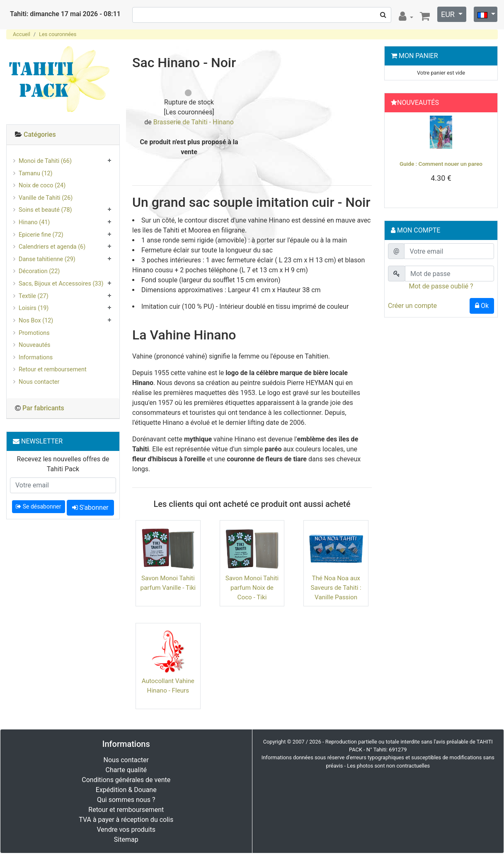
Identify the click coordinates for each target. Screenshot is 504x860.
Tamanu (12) (36, 173)
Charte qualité (126, 770)
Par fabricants (43, 408)
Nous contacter (39, 382)
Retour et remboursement (53, 369)
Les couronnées (58, 34)
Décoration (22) (39, 271)
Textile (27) (34, 296)
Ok (482, 306)
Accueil (22, 34)
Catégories (40, 134)
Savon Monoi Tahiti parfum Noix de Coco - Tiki (252, 588)
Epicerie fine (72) (41, 235)
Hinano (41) (34, 222)
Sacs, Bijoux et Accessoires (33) (61, 284)
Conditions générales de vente (126, 780)
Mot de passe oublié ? (441, 286)
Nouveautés (34, 345)
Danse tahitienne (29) (47, 259)
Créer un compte (412, 306)
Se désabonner (38, 506)
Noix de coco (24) (42, 185)
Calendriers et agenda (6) (52, 247)
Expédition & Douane (126, 790)
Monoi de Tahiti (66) (45, 161)
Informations (36, 357)
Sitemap (126, 839)
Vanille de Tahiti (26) (46, 198)
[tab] (63, 135)
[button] (396, 158)
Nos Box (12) (36, 321)
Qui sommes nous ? (126, 800)
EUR (449, 14)
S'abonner (90, 508)
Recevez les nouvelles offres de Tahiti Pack (63, 464)
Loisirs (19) (34, 308)
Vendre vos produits (126, 830)
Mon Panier (418, 56)
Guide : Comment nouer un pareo (441, 164)
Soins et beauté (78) (45, 210)
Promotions (34, 333)
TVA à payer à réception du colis (126, 820)
